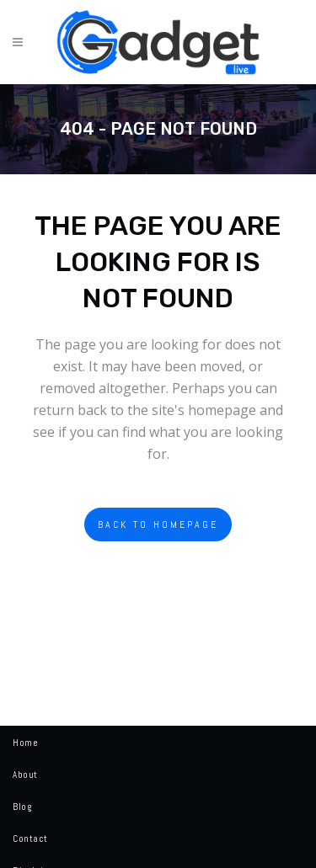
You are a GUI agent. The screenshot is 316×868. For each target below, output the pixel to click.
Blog (22, 807)
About (25, 775)
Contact (30, 839)
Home (25, 743)
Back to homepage (158, 525)
